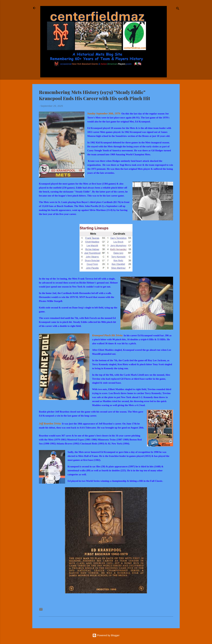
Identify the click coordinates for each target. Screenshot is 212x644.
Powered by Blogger (106, 635)
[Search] (178, 9)
